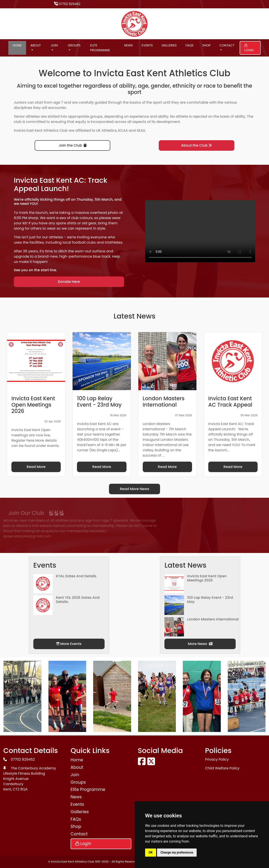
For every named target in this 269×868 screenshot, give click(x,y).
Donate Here (69, 282)
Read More (36, 467)
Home (17, 45)
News (128, 45)
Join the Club (73, 145)
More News (200, 644)
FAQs (190, 45)
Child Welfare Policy (222, 768)
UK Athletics (106, 130)
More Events (69, 644)
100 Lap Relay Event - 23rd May (210, 600)
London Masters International (213, 619)
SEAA (141, 130)
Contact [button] (227, 45)
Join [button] (54, 45)
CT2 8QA (20, 789)
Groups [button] (74, 45)
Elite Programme (100, 48)
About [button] (36, 45)
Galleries (169, 45)
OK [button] (151, 852)
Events (147, 45)
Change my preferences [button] (177, 852)
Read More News (135, 489)
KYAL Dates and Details (76, 576)
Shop (206, 45)
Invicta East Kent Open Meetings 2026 (207, 578)
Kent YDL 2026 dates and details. (78, 600)
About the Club (197, 145)
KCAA (123, 130)
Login (249, 48)
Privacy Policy (217, 759)
